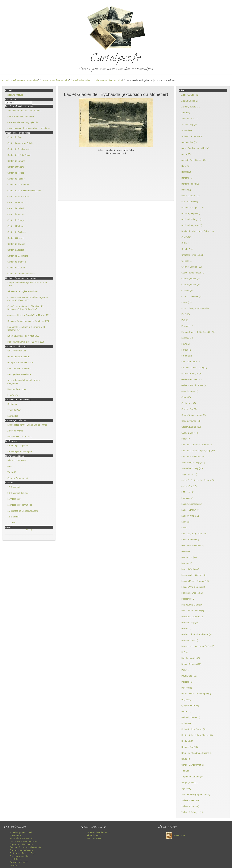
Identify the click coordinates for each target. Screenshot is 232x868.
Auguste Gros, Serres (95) (193, 160)
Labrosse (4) (187, 498)
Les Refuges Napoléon (18, 446)
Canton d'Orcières (16, 238)
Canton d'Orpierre (16, 167)
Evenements (15, 835)
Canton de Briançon (17, 262)
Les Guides (13, 416)
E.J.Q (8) (186, 314)
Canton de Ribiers (16, 173)
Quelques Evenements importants (25, 847)
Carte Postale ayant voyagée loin (23, 122)
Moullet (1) (186, 628)
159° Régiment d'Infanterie (20, 505)
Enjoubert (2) (187, 326)
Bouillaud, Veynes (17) (192, 225)
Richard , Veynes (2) (191, 717)
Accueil (6, 80)
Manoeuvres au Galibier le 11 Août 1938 (26, 342)
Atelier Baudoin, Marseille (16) (195, 148)
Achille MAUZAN (15, 431)
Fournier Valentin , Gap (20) (194, 368)
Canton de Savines (16, 244)
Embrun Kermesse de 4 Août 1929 (23, 336)
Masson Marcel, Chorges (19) (195, 581)
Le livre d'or (94, 835)
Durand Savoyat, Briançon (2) (195, 308)
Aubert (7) (186, 154)
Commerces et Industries (21, 850)
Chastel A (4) (187, 249)
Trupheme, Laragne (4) (192, 777)
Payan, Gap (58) (189, 676)
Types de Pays (14, 410)
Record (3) (186, 711)
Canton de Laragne (16, 161)
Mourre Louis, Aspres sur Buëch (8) (198, 646)
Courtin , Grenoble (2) (191, 296)
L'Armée (13, 865)
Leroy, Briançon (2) (190, 540)
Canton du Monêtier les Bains (55, 80)
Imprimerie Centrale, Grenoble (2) (197, 445)
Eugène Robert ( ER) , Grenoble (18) (198, 332)
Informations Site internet (21, 838)
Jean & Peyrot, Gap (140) (193, 462)
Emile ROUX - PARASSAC (20, 437)
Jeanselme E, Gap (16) (192, 468)
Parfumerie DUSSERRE (18, 357)
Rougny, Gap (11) (190, 747)
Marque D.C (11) (189, 557)
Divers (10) (186, 302)
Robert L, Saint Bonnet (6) (193, 729)
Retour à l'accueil (15, 95)
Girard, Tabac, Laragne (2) (194, 415)
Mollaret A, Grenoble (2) (192, 617)
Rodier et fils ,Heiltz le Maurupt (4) (197, 735)
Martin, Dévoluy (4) (190, 569)
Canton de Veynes (16, 214)
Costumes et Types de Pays (22, 853)
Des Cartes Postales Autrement (24, 841)
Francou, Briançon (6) (191, 374)
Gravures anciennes (19, 862)
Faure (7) (186, 344)
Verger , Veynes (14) (191, 783)
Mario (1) (186, 551)
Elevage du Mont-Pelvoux (19, 374)
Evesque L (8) (188, 338)
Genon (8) (186, 397)
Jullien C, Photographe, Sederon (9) (198, 480)
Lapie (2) (185, 522)
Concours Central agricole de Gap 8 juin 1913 (28, 321)
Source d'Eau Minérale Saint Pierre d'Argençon (24, 382)
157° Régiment (14, 499)
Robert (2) (186, 723)
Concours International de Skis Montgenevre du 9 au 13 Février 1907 (28, 299)
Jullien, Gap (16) (189, 486)
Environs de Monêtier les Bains (108, 80)
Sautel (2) (186, 759)
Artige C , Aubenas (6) (192, 136)
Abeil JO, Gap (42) (190, 95)
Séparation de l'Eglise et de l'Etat (23, 291)
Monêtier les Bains (81, 80)
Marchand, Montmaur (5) (193, 545)
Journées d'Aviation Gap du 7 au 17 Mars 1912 (29, 315)
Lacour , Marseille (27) (192, 504)
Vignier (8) (186, 789)
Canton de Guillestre (17, 232)
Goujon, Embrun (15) (191, 427)
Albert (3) (186, 113)
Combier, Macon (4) (190, 285)
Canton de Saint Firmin (18, 197)
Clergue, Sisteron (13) (192, 267)
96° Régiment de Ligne (18, 493)
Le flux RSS (175, 836)
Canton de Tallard (15, 208)
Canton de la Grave (16, 268)
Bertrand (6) (187, 178)
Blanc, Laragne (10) (190, 196)
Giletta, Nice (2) (189, 403)
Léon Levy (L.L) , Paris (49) (194, 534)
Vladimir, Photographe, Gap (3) (196, 794)
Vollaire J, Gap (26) (190, 806)
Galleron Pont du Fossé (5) (194, 385)
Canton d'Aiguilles (16, 250)
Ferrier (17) (187, 356)
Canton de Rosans (16, 179)
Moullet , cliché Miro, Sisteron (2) (196, 634)
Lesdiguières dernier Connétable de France (27, 425)
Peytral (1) (186, 700)
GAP (10, 466)
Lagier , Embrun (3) (190, 510)
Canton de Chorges (16, 220)
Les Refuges (15, 859)
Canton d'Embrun (15, 226)
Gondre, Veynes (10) (191, 421)
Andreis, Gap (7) (189, 125)
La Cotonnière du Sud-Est (19, 368)
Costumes (12, 404)
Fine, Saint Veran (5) (191, 362)
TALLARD (12, 472)
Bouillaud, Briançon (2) (192, 219)
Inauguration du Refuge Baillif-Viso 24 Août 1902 (27, 284)
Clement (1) (187, 261)
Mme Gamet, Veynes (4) (193, 611)
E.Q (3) (185, 320)
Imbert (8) (186, 439)
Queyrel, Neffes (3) (190, 706)
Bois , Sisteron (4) (190, 202)
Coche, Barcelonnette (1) (193, 273)
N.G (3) (185, 652)
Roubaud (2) (187, 741)
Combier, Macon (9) (190, 279)
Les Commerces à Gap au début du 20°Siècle (28, 128)
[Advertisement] (116, 177)
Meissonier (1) (188, 599)
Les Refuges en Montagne (20, 451)
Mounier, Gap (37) (190, 640)
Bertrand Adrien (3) (190, 184)
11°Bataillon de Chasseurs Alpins (23, 511)
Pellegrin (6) (187, 682)
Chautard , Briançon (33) (193, 255)
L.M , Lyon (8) (188, 492)
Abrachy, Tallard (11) (191, 107)
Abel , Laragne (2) (190, 101)
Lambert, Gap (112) (190, 516)
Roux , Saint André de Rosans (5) (197, 753)
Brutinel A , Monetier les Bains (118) (198, 231)
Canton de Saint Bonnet (18, 185)
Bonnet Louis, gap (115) (192, 208)
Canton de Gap (14, 137)
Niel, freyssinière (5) (191, 658)
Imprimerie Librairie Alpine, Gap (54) (198, 451)
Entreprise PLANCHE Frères (21, 363)
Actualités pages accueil (21, 832)
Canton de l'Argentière (18, 256)
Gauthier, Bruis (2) (190, 391)
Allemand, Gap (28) (190, 119)
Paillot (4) (186, 670)
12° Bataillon (13, 517)
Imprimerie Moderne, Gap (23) (195, 457)
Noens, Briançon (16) (191, 664)
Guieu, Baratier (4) (190, 433)
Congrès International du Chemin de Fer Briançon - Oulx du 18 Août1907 (26, 308)
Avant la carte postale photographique (25, 111)
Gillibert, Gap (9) (189, 409)
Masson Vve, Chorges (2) (193, 587)
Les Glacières (14, 395)
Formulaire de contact (99, 832)
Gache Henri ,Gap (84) (192, 379)
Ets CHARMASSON (17, 351)
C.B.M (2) (186, 243)
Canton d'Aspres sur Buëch (20, 143)
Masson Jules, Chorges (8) (194, 575)
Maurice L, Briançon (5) (192, 593)
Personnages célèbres (20, 856)
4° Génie (11, 523)
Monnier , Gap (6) (190, 623)
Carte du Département (18, 478)
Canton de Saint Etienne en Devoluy (24, 191)
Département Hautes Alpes (26, 80)
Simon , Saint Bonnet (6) (193, 765)
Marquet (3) (187, 563)
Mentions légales (95, 838)
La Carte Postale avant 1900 (20, 117)
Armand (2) (187, 130)
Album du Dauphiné (16, 460)
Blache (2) (186, 190)
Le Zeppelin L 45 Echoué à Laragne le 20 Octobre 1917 (26, 328)
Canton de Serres (16, 202)
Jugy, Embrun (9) (189, 474)
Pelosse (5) (187, 688)
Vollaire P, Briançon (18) (192, 812)
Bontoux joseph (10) (191, 213)
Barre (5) (185, 166)
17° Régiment (14, 487)
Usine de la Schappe (17, 389)
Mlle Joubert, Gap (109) (192, 605)
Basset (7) (186, 172)
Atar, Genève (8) (189, 142)
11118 (29, 530)
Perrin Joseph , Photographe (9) (196, 694)
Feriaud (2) (186, 350)
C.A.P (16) (186, 237)
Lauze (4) (186, 528)
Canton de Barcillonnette (19, 149)
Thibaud (185, 771)
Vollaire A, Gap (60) (190, 800)
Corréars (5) (187, 291)
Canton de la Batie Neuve (19, 155)
